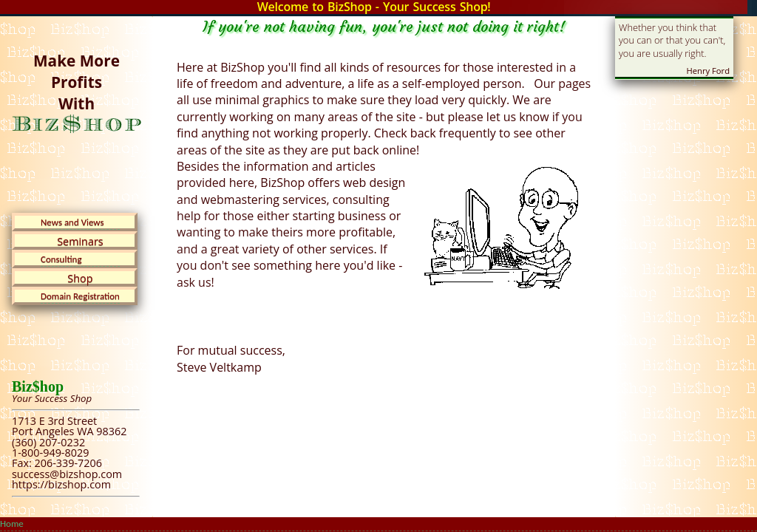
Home (12, 524)
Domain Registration (80, 296)
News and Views (72, 222)
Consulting (61, 259)
